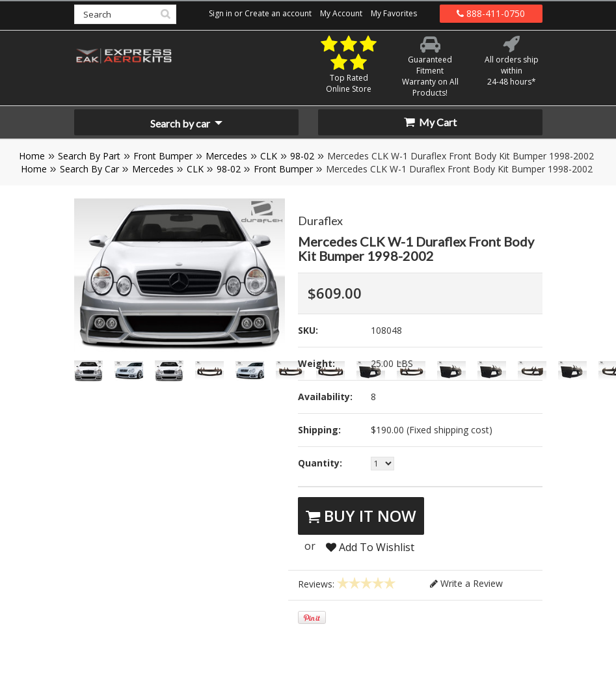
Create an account (278, 13)
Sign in (221, 13)
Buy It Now (361, 516)
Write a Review (466, 583)
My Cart (430, 122)
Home (32, 156)
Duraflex (320, 221)
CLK (269, 156)
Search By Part (89, 156)
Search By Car (89, 169)
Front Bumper (163, 156)
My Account (341, 13)
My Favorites (394, 13)
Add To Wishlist (370, 547)
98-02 (302, 156)
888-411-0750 (491, 13)
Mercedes (226, 156)
